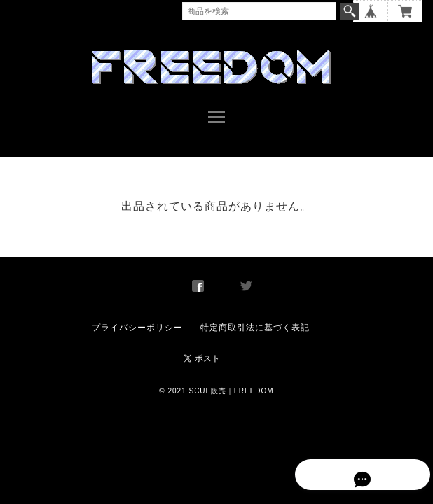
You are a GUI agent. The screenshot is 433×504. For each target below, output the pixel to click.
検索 (350, 11)
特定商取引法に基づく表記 (255, 318)
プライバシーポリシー (137, 318)
